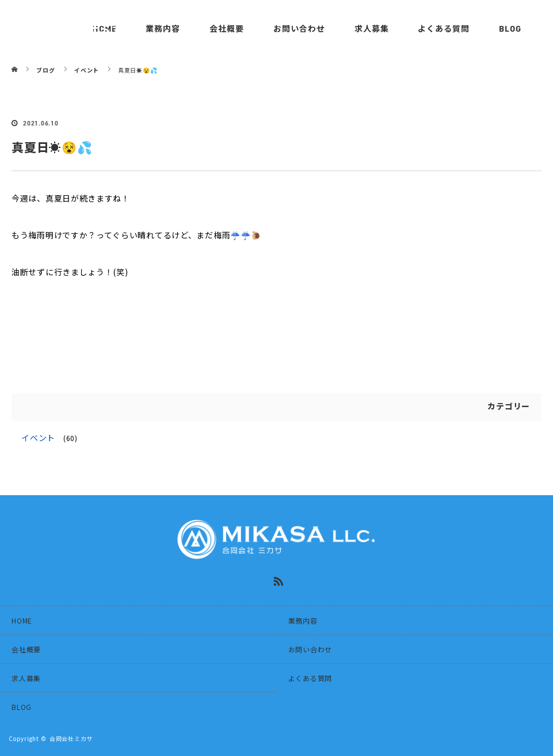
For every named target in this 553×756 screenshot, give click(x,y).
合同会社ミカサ (71, 738)
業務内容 (303, 620)
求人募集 (372, 29)
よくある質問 (444, 29)
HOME (22, 620)
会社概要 (227, 29)
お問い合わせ (299, 29)
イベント (38, 438)
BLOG (510, 29)
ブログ (45, 70)
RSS (277, 579)
